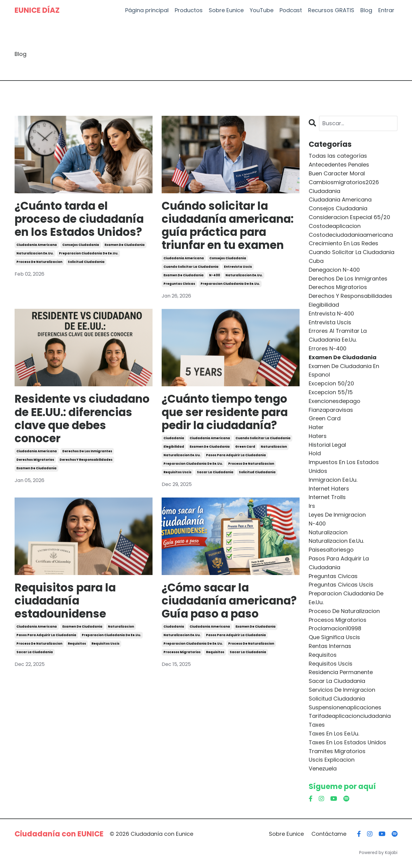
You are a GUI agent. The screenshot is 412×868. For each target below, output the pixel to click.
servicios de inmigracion (342, 690)
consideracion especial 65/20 (349, 217)
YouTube (262, 10)
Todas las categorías (338, 156)
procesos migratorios (182, 652)
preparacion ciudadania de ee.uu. (89, 253)
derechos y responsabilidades (86, 460)
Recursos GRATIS (331, 10)
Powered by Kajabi (378, 852)
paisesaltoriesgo (331, 550)
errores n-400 (328, 348)
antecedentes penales (339, 165)
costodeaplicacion (335, 226)
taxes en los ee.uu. (334, 734)
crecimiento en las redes (343, 243)
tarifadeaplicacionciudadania (350, 716)
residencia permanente (341, 672)
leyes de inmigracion (337, 515)
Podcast (291, 10)
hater (316, 427)
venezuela (323, 768)
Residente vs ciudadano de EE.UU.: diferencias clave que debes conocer (82, 419)
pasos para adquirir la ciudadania (236, 455)
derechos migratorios (35, 460)
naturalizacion (274, 447)
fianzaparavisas (331, 410)
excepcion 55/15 (331, 392)
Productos (189, 10)
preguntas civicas (179, 284)
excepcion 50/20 (331, 383)
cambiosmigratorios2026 (344, 182)
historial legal (327, 445)
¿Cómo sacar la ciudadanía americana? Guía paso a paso (229, 601)
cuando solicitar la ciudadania (191, 267)
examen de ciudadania (125, 245)
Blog (366, 10)
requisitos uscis (177, 472)
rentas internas (330, 646)
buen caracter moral (337, 173)
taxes (317, 725)
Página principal (147, 10)
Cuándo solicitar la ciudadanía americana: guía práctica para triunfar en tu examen (228, 226)
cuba (316, 261)
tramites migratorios (337, 751)
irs (312, 506)
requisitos (77, 644)
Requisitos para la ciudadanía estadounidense (65, 601)
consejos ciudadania (81, 245)
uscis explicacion (332, 760)
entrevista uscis (238, 267)
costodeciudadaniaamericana (351, 235)
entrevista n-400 (331, 313)
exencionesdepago (335, 401)
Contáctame (329, 834)
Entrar (386, 10)
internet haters (329, 489)
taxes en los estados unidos (347, 742)
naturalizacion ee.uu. (35, 253)
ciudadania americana (37, 245)
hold (315, 453)
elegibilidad (174, 447)
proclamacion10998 (335, 628)
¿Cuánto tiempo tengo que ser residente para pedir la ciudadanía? (225, 412)
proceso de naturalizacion (39, 262)
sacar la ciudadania (215, 472)
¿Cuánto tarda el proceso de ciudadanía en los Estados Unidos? (79, 219)
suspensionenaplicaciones (345, 707)
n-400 (215, 275)
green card (245, 447)
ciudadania (174, 438)
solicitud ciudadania (86, 262)
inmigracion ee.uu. (333, 480)
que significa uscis (334, 637)
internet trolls (327, 497)
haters (318, 436)
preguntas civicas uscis (341, 585)
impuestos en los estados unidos (344, 467)
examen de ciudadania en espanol (344, 370)
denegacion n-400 (334, 270)
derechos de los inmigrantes (87, 451)
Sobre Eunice (226, 10)
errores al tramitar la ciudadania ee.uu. (338, 335)
